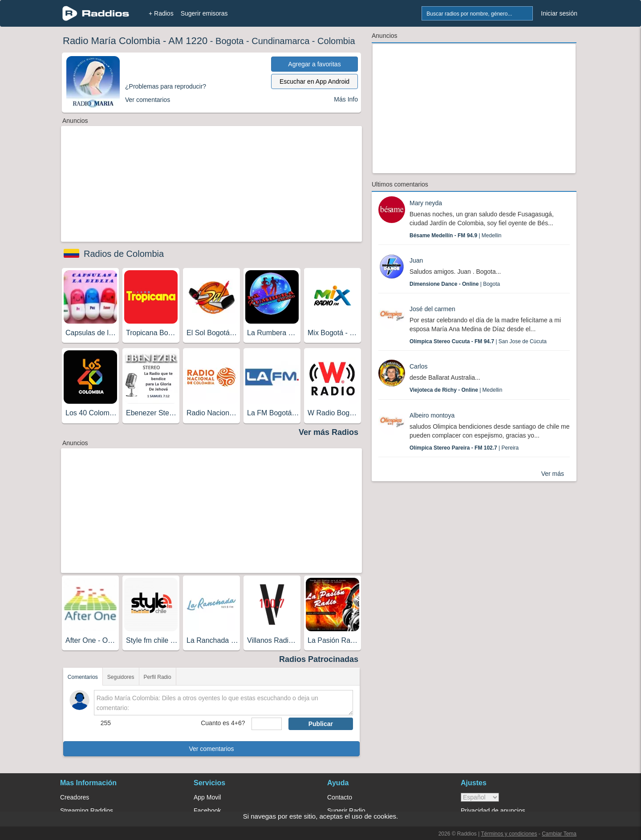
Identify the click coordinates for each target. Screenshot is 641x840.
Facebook (207, 811)
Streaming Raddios (87, 811)
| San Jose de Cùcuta (478, 341)
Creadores (75, 797)
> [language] (480, 797)
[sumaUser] (266, 724)
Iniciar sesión (559, 13)
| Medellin (456, 235)
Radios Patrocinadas (319, 659)
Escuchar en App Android (314, 81)
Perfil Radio (158, 677)
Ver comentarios (211, 749)
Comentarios (83, 677)
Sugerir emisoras (204, 13)
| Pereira (464, 448)
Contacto (340, 797)
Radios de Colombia (124, 254)
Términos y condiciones (509, 834)
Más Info (346, 99)
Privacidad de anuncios (493, 811)
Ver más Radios (329, 432)
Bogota (229, 41)
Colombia (336, 41)
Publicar (321, 724)
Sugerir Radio (346, 811)
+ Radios (161, 13)
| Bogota (455, 284)
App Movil (207, 797)
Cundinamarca (280, 41)
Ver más (553, 474)
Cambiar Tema (559, 834)
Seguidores (121, 677)
